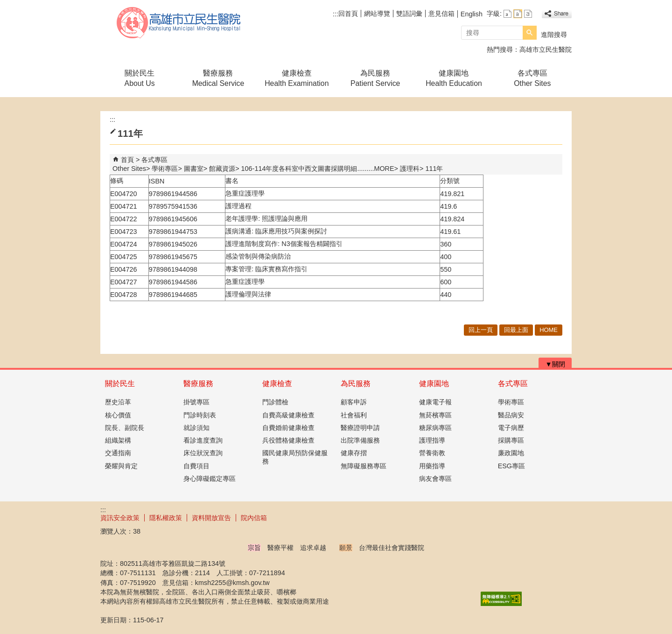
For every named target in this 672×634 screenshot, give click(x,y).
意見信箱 (441, 14)
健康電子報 (435, 402)
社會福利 (354, 415)
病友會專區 (435, 479)
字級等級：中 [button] (518, 14)
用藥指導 (432, 466)
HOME (549, 330)
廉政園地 (511, 453)
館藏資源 (222, 169)
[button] (530, 33)
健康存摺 (354, 453)
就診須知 (196, 428)
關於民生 (120, 384)
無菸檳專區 (435, 415)
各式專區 (513, 384)
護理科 (410, 169)
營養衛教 (432, 453)
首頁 (127, 160)
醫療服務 (198, 384)
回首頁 (348, 14)
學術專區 (165, 169)
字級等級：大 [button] (528, 14)
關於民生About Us (140, 78)
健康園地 (434, 384)
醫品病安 (511, 415)
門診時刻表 (200, 415)
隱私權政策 (166, 518)
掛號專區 (196, 402)
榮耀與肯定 (121, 466)
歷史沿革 (118, 402)
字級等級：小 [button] (507, 14)
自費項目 (196, 466)
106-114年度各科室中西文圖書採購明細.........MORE (318, 169)
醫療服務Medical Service (218, 78)
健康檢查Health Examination (297, 78)
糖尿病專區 (435, 428)
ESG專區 (511, 466)
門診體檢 (275, 402)
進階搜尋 (554, 35)
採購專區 (511, 440)
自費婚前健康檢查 (288, 428)
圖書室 (194, 169)
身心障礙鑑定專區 (210, 479)
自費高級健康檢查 (288, 415)
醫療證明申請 (360, 428)
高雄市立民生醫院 (179, 23)
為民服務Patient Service (375, 78)
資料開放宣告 (211, 518)
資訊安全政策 (120, 518)
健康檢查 (277, 384)
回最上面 (516, 330)
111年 (434, 169)
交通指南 (118, 453)
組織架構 (118, 440)
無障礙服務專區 (364, 466)
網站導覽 (377, 14)
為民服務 (356, 384)
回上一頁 (481, 330)
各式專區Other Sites (532, 78)
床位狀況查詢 (203, 453)
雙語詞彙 (409, 14)
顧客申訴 (354, 402)
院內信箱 (254, 518)
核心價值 (118, 415)
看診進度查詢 (203, 440)
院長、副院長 (125, 428)
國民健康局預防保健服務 (295, 457)
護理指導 (432, 440)
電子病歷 (511, 428)
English (472, 14)
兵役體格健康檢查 (288, 440)
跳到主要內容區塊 (5, 5)
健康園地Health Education (454, 78)
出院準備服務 (360, 440)
